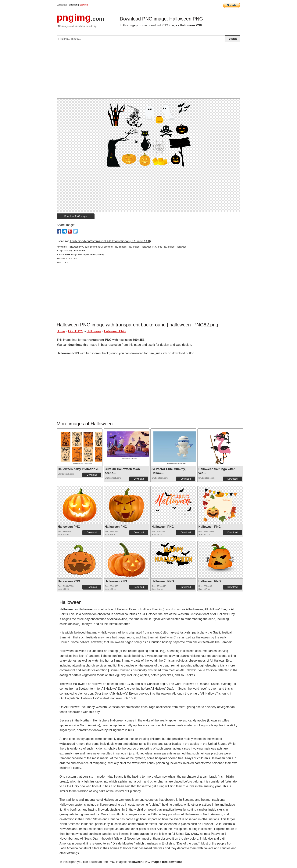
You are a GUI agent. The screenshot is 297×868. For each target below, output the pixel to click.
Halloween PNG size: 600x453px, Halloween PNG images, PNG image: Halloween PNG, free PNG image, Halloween (127, 247)
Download (92, 475)
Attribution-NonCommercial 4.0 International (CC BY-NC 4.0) (110, 241)
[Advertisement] (148, 72)
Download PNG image (76, 216)
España (84, 5)
